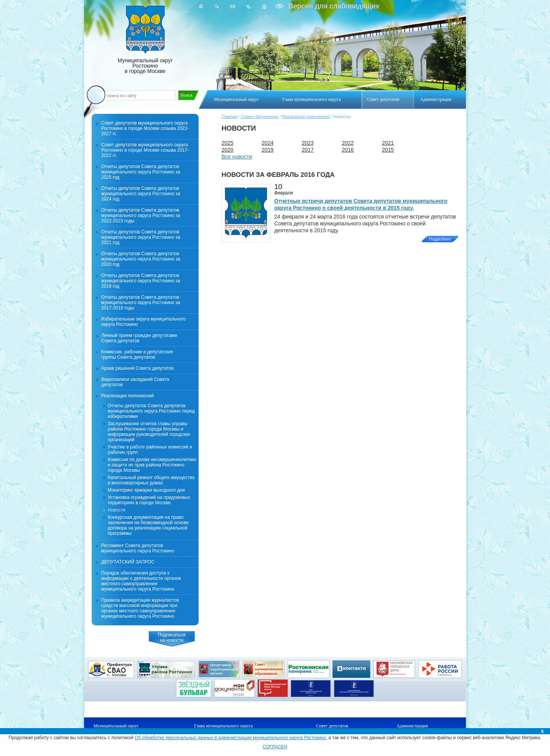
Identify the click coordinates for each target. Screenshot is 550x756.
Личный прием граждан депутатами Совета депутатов (139, 338)
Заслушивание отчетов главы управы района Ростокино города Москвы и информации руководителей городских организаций (149, 432)
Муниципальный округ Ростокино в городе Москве (145, 40)
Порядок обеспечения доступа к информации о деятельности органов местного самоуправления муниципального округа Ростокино (141, 581)
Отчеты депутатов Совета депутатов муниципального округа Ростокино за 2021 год (141, 237)
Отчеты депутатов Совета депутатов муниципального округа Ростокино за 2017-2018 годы (141, 303)
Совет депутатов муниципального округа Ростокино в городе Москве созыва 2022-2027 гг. (145, 128)
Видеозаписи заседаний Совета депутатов (135, 382)
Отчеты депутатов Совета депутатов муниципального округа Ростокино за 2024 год (141, 194)
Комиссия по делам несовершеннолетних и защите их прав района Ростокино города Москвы (152, 465)
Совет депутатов (260, 117)
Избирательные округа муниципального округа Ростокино (143, 322)
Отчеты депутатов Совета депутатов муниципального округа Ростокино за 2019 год (141, 281)
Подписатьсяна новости (172, 638)
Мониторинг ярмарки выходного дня (146, 490)
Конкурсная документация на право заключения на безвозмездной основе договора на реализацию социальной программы (148, 525)
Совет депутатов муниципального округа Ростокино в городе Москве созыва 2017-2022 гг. (145, 150)
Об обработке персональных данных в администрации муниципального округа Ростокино (231, 738)
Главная (230, 117)
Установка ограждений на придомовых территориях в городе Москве (149, 500)
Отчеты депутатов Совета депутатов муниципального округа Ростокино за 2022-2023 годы (141, 215)
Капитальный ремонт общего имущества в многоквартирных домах (151, 480)
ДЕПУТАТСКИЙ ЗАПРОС (128, 562)
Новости (116, 510)
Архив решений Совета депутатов (137, 368)
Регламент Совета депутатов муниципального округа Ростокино (138, 548)
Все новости (237, 157)
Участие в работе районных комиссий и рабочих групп (150, 450)
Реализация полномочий (306, 117)
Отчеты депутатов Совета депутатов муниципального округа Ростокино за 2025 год (141, 172)
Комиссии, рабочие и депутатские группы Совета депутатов (137, 355)
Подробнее (440, 239)
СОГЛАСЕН (275, 747)
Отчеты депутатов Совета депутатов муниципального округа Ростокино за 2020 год (141, 259)
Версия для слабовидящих (333, 6)
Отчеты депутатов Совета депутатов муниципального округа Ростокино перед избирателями (151, 411)
